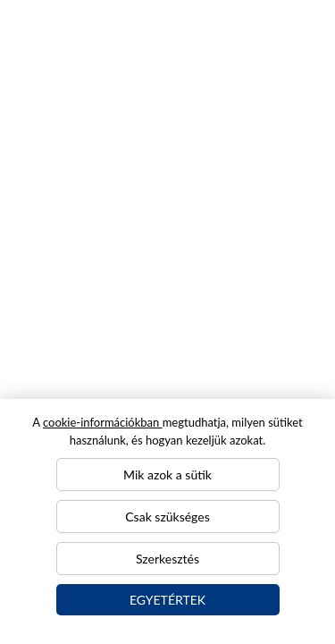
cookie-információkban (103, 422)
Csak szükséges (167, 517)
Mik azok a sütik (167, 475)
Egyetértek (167, 600)
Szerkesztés (167, 559)
